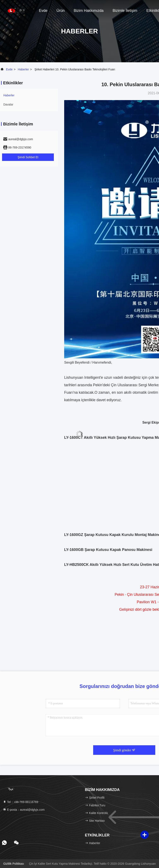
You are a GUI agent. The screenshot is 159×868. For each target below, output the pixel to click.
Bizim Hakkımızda (89, 11)
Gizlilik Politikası (14, 864)
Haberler (23, 69)
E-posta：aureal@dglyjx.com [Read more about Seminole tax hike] (24, 810)
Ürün (61, 11)
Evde (43, 11)
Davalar (8, 104)
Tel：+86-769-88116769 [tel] (21, 802)
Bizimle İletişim (125, 11)
